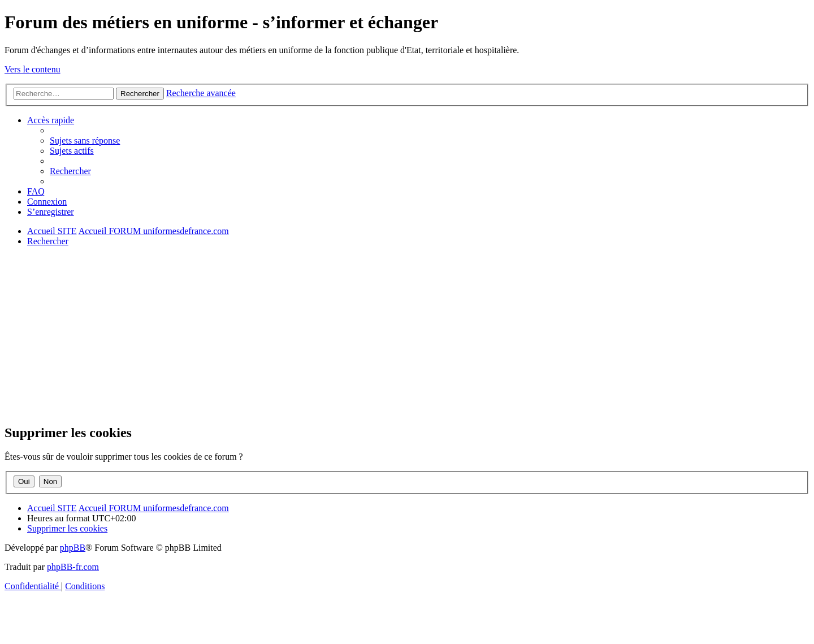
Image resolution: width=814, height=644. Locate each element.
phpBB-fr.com (73, 567)
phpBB (73, 548)
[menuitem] (85, 141)
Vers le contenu (33, 69)
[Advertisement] (344, 335)
